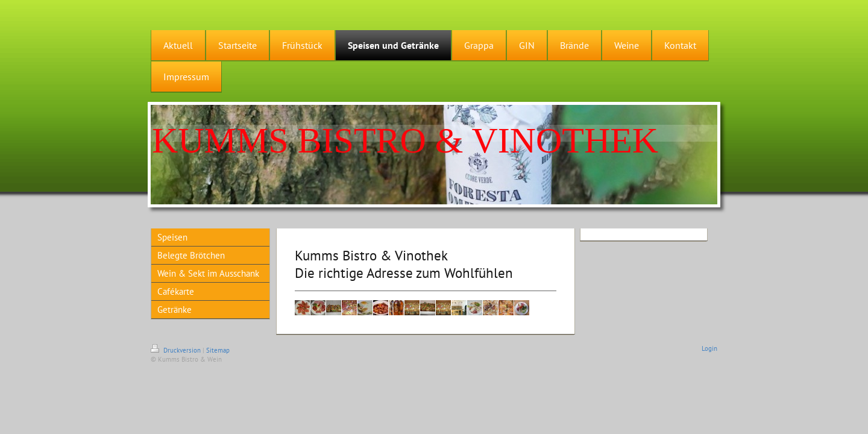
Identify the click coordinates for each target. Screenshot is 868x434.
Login (709, 348)
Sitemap (218, 350)
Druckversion (177, 350)
